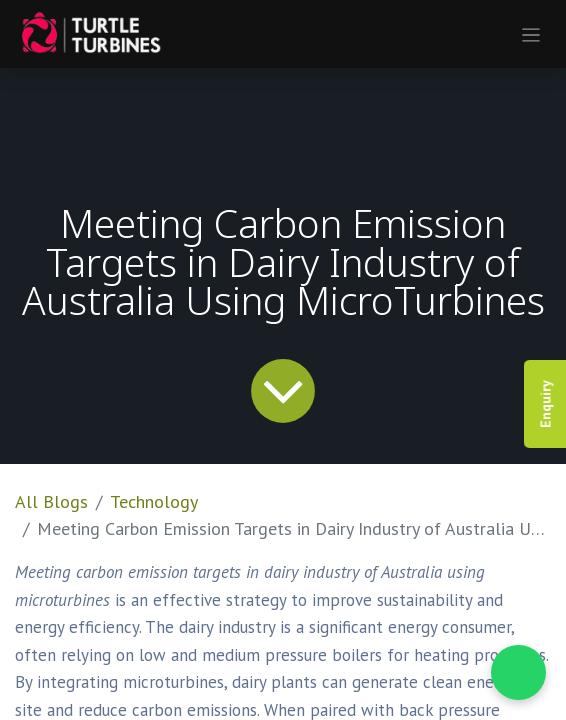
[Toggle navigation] (531, 34)
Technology (154, 501)
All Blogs (51, 501)
